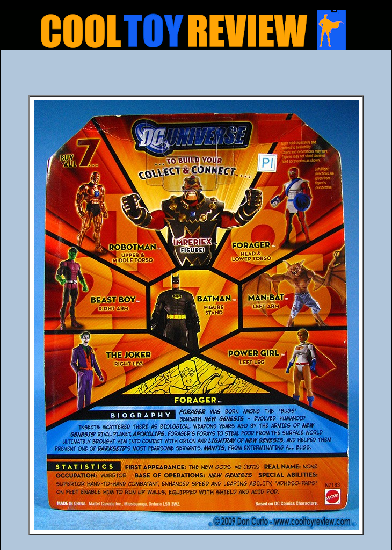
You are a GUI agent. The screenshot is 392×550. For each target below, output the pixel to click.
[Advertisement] (196, 76)
